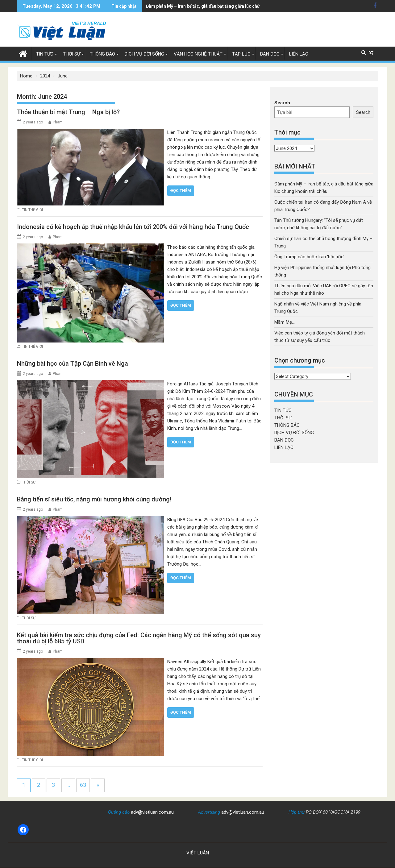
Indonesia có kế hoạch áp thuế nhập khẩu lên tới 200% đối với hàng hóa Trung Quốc (133, 226)
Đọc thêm (181, 191)
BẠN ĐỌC (270, 54)
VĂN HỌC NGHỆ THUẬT (198, 54)
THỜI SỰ (72, 54)
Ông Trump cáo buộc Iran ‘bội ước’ (309, 257)
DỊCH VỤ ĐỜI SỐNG (144, 54)
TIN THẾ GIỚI (32, 210)
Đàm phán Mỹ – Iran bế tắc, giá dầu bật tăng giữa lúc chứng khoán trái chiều (198, 6)
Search (282, 103)
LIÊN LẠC (299, 54)
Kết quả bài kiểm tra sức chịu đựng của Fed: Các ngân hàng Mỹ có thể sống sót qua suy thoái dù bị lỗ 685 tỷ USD (139, 638)
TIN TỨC (45, 54)
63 (83, 785)
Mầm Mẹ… (285, 322)
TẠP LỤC (241, 54)
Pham (58, 122)
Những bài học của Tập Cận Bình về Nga (73, 363)
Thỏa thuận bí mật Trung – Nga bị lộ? (68, 112)
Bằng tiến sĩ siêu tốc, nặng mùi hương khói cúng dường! (94, 499)
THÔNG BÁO (102, 54)
